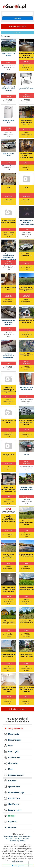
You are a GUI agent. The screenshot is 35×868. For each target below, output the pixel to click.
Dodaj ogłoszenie (18, 27)
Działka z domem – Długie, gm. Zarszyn (9, 622)
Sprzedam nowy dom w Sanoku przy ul (27, 322)
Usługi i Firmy (12, 798)
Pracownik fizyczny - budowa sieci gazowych (8, 221)
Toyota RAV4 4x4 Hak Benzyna (8, 55)
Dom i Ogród (12, 752)
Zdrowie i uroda (13, 810)
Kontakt (23, 841)
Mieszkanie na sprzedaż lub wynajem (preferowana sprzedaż (27, 55)
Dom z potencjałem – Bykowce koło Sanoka (26, 655)
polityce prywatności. (17, 862)
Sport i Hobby (12, 787)
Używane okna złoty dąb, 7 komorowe (27, 388)
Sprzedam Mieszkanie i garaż (8, 288)
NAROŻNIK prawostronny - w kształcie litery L (8, 356)
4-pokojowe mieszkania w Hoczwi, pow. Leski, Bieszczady (27, 690)
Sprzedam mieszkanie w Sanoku (8, 422)
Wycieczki (10, 822)
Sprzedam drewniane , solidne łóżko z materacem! (8, 322)
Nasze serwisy (14, 841)
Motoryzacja (11, 734)
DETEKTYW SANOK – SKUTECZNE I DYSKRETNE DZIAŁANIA (27, 222)
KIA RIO (26, 454)
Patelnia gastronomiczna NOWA (26, 88)
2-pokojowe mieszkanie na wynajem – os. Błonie (9, 690)
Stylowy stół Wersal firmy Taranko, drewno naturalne (9, 89)
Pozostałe (11, 827)
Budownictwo (12, 758)
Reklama (26, 838)
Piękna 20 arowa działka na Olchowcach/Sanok (9, 556)
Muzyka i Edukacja (14, 793)
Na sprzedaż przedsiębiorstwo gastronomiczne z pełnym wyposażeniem (9, 257)
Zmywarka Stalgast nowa (9, 121)
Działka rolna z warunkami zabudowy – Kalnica (27, 523)
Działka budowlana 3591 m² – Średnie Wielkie (27, 555)
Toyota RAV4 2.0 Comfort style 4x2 (27, 255)
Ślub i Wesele (12, 804)
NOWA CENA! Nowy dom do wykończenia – (9, 655)
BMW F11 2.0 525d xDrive (8, 155)
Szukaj (17, 18)
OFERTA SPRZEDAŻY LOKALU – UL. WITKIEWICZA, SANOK (27, 156)
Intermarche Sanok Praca (8, 455)
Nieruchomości (13, 740)
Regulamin (9, 838)
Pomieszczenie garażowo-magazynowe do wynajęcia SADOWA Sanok (8, 490)
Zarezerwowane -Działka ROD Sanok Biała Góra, (27, 122)
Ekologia (10, 816)
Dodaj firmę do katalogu (23, 836)
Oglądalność (18, 838)
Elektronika (11, 763)
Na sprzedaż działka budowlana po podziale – (27, 589)
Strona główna (8, 836)
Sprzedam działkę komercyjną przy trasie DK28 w (27, 289)
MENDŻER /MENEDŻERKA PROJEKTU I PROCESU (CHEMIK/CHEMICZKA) (8, 519)
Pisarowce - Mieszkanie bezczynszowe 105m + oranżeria (26, 423)
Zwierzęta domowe (14, 775)
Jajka (8, 187)
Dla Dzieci (10, 781)
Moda (9, 769)
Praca (9, 746)
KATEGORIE (17, 33)
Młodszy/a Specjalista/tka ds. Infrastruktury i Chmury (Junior (8, 390)
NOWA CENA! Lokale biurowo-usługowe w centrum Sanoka (9, 589)
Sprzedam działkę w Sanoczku (26, 355)
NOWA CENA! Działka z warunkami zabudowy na (27, 623)
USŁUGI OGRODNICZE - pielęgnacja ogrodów (27, 488)
